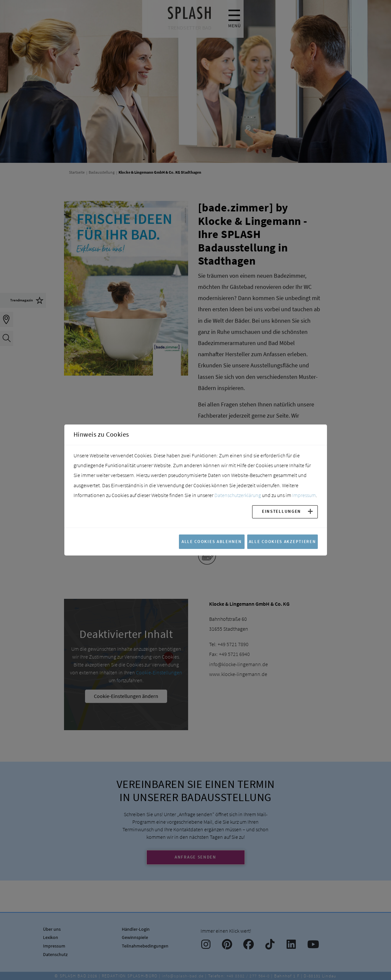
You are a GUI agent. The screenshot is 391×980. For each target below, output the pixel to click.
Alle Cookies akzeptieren (282, 541)
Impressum (304, 495)
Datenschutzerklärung (238, 495)
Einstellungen (282, 511)
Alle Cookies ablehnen (212, 541)
